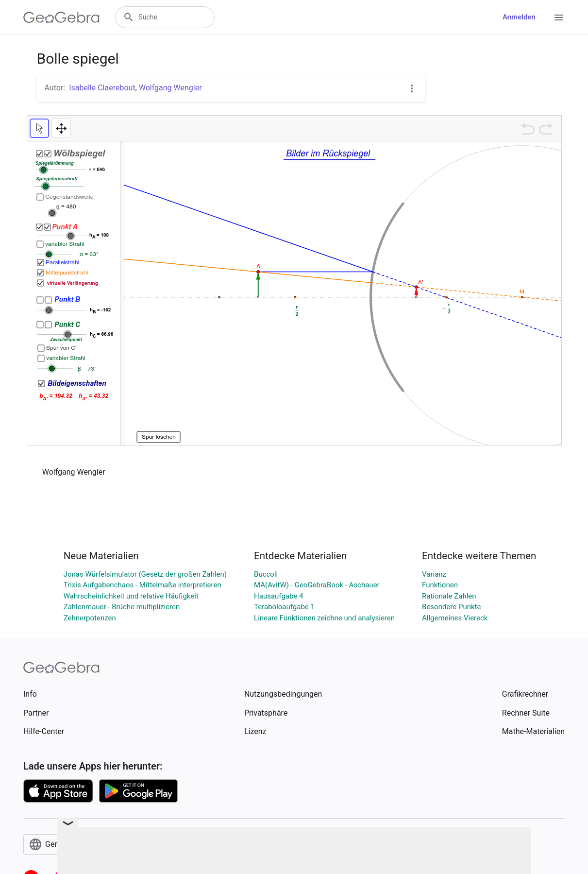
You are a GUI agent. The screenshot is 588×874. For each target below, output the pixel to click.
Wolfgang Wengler (170, 88)
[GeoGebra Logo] (61, 17)
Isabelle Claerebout (102, 88)
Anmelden (519, 17)
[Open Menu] (559, 17)
